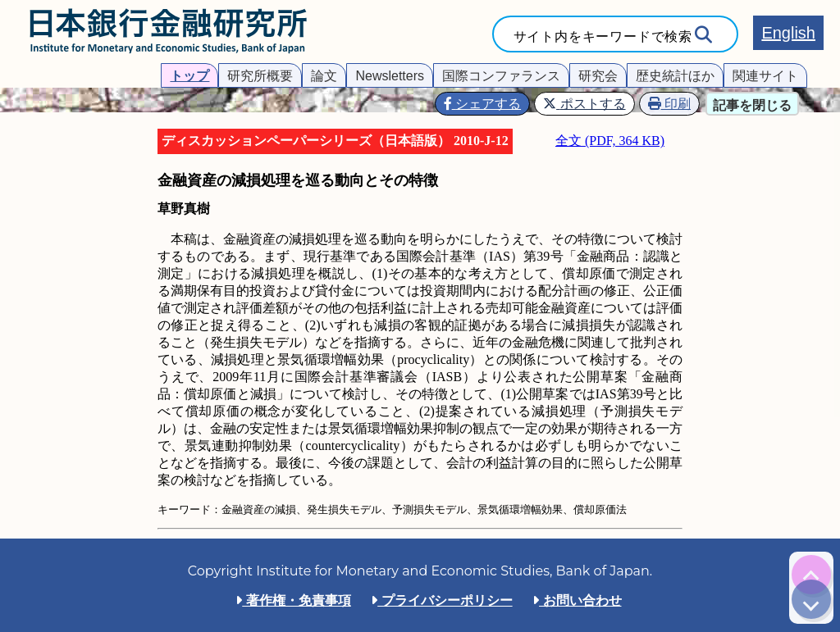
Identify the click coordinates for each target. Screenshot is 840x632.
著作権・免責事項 (293, 600)
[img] (811, 575)
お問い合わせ (577, 600)
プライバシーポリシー (441, 600)
